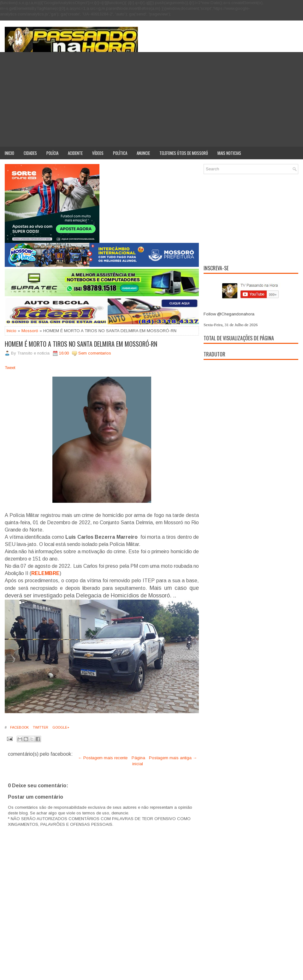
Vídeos (98, 153)
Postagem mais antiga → (173, 758)
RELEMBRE (45, 573)
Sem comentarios (95, 353)
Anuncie (143, 153)
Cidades (30, 153)
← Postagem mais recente (103, 758)
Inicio (9, 153)
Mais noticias (229, 153)
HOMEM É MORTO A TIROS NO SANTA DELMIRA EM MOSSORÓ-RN (81, 344)
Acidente (75, 153)
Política (120, 153)
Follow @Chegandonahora (229, 314)
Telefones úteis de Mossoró (184, 153)
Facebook (19, 727)
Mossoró (30, 331)
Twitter (40, 727)
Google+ (60, 727)
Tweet (10, 368)
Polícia (52, 153)
